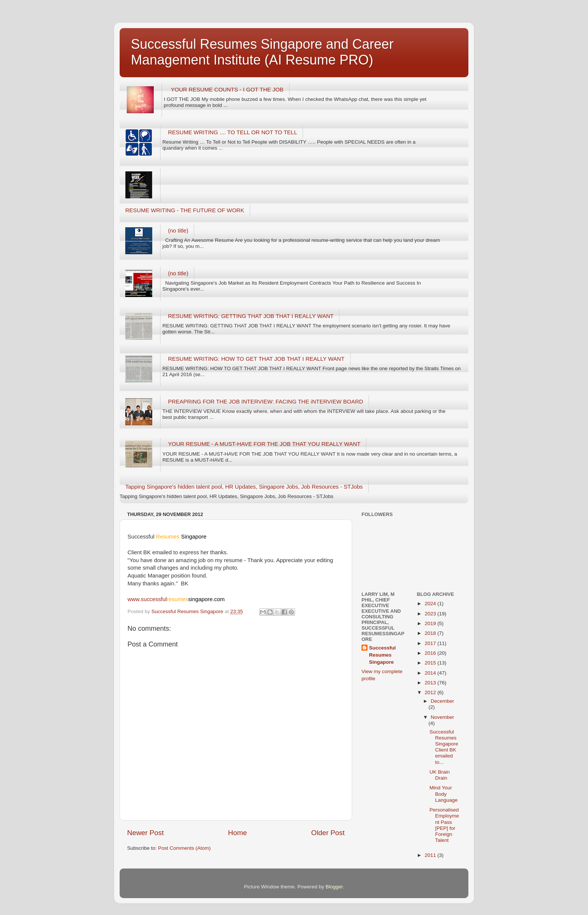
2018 (431, 633)
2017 (431, 643)
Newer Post (145, 833)
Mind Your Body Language (443, 794)
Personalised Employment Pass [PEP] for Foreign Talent (444, 825)
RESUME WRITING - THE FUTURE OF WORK (185, 210)
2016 (431, 653)
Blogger (334, 887)
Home (237, 833)
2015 (431, 663)
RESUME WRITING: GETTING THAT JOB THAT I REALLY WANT (251, 316)
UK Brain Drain (439, 775)
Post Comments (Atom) (184, 848)
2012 (431, 692)
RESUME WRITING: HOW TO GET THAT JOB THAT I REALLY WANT (256, 359)
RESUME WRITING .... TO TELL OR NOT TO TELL (232, 132)
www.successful (176, 599)
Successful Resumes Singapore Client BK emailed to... (444, 747)
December (442, 701)
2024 (431, 604)
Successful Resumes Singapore (382, 655)
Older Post (328, 833)
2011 (431, 855)
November (442, 717)
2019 (431, 623)
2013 (431, 683)
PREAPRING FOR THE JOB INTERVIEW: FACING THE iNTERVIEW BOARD (265, 401)
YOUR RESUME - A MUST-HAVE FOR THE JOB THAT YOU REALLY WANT (264, 444)
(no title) (178, 230)
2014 (431, 673)
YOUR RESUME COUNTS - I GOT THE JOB (227, 89)
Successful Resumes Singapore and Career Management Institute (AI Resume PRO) (262, 52)
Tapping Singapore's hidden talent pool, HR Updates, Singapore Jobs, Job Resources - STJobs (244, 487)
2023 (431, 614)
